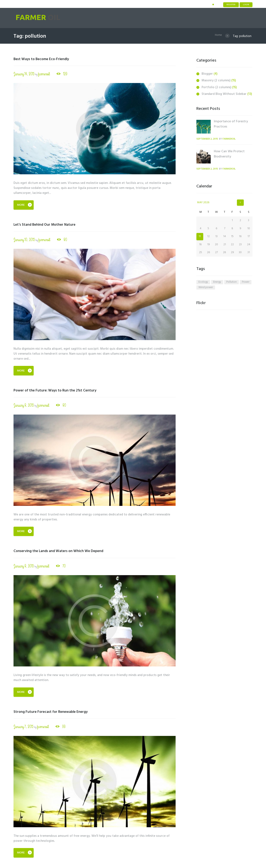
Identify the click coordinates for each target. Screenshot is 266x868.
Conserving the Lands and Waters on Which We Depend (65, 552)
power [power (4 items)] (246, 283)
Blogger (207, 74)
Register (231, 5)
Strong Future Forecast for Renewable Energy (55, 713)
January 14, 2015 (24, 74)
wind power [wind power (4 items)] (206, 288)
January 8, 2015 (24, 406)
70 (65, 567)
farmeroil (45, 74)
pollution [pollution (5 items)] (232, 283)
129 (67, 74)
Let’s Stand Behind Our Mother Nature (49, 225)
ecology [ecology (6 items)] (203, 283)
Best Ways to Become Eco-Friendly (45, 59)
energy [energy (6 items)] (217, 283)
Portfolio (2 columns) (216, 87)
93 (65, 728)
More (21, 205)
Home (218, 36)
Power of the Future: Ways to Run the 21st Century (60, 391)
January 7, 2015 (24, 728)
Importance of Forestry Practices (231, 124)
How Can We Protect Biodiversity (229, 154)
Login (246, 5)
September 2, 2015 (208, 139)
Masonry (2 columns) (216, 80)
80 (67, 240)
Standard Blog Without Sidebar (224, 94)
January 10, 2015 (25, 240)
